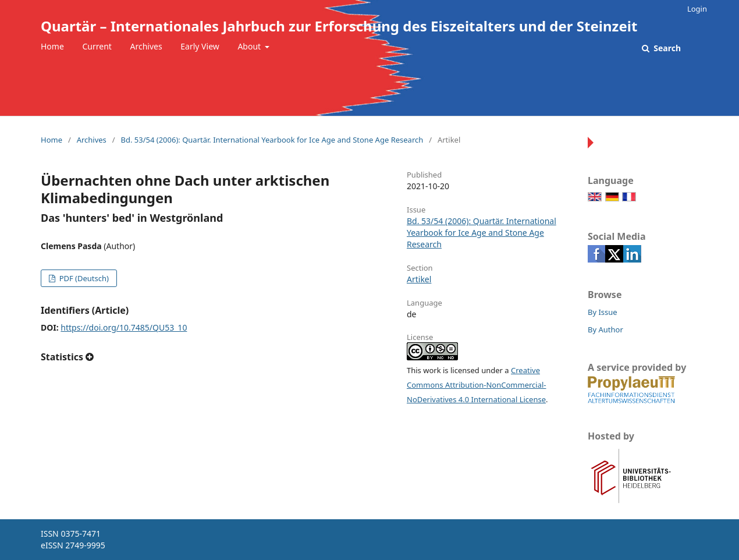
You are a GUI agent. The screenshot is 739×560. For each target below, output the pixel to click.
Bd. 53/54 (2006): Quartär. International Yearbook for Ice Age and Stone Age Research (272, 140)
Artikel (419, 279)
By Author (605, 329)
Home (52, 46)
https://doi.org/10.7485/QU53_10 (124, 327)
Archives (146, 46)
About (250, 46)
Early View (200, 46)
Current (97, 46)
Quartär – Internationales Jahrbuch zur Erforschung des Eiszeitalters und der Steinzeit (339, 26)
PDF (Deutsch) (83, 278)
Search (666, 48)
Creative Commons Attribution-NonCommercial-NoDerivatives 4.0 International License (477, 385)
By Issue (603, 312)
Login (697, 9)
